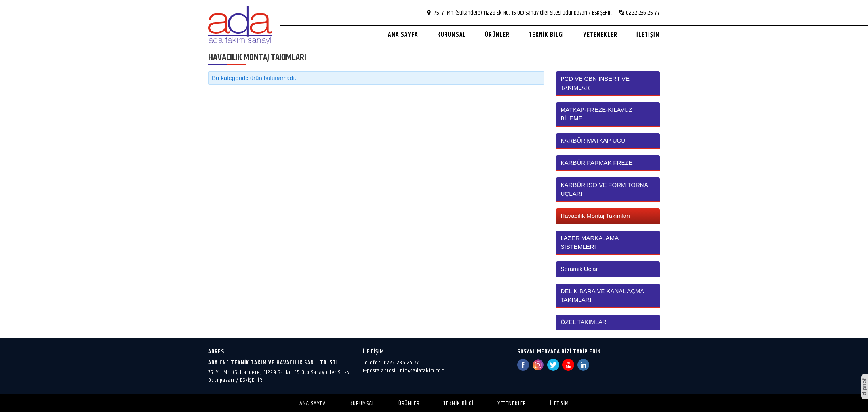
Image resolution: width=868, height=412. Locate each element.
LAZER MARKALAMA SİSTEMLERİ (590, 242)
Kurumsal (362, 403)
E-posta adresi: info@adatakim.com (404, 371)
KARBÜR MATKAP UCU (593, 140)
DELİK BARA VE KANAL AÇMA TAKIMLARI (602, 295)
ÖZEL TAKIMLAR (584, 322)
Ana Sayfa (313, 403)
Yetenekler (512, 403)
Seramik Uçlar (579, 269)
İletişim (560, 403)
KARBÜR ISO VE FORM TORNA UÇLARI (604, 189)
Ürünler (409, 403)
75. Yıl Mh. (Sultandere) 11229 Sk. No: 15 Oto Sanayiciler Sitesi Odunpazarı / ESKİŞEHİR (280, 376)
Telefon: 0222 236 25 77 (391, 363)
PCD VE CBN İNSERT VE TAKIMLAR (595, 83)
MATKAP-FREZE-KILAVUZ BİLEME (597, 114)
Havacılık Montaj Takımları (596, 216)
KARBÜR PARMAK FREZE (597, 163)
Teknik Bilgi (459, 403)
